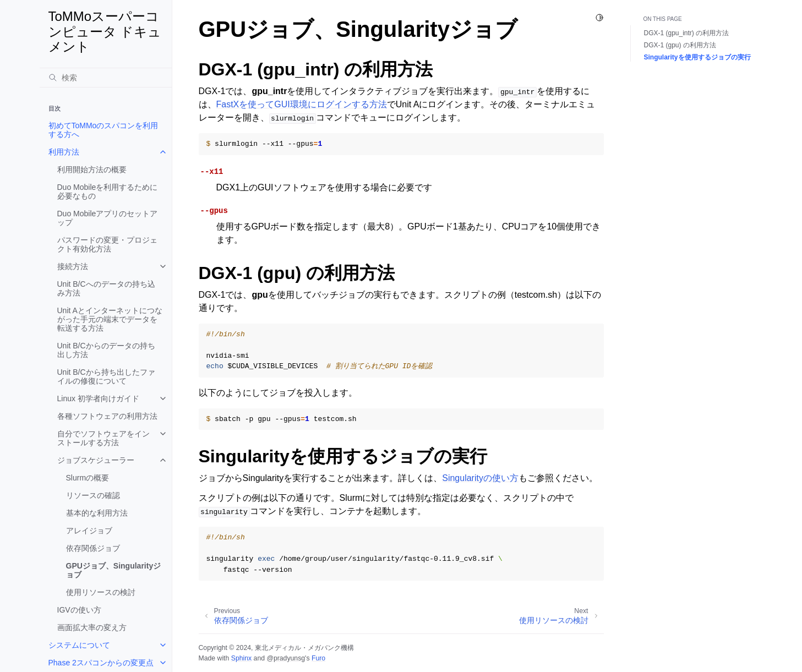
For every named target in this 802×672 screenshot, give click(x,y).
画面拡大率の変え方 (92, 627)
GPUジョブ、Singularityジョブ (114, 570)
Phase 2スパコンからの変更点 (101, 663)
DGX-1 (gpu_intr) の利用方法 (687, 33)
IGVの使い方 (79, 610)
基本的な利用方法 (97, 513)
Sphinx (241, 658)
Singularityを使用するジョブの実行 (697, 57)
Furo (318, 658)
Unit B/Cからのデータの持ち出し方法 (106, 350)
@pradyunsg (286, 658)
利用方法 (64, 152)
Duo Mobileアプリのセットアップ (108, 218)
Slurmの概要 (88, 478)
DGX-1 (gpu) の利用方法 (680, 45)
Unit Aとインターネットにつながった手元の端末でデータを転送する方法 (110, 319)
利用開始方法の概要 (92, 170)
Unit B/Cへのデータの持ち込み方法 (106, 288)
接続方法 (73, 266)
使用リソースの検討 (101, 592)
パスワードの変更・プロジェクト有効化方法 (107, 244)
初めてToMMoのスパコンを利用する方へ (103, 130)
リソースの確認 (93, 495)
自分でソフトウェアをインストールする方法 (103, 438)
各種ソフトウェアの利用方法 (107, 416)
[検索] (106, 78)
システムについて (79, 645)
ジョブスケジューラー (96, 460)
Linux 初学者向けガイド (98, 398)
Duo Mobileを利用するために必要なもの (108, 192)
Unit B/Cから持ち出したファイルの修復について (106, 376)
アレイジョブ (89, 531)
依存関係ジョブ (93, 548)
